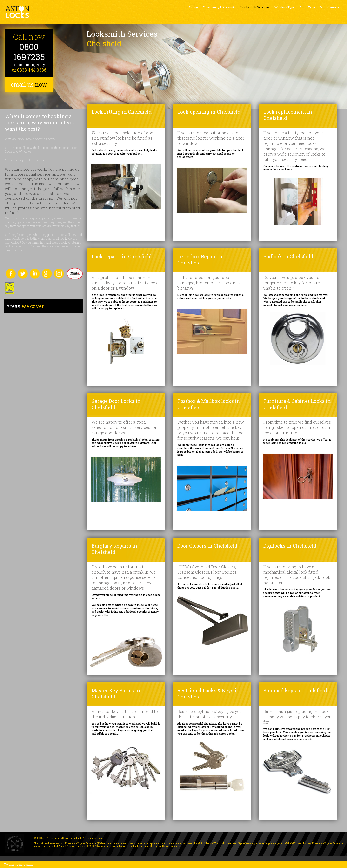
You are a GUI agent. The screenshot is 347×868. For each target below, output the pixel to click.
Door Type (307, 7)
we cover (25, 306)
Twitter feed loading (19, 864)
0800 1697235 (29, 52)
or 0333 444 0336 (29, 70)
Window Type (285, 7)
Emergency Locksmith (219, 7)
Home (194, 7)
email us (29, 84)
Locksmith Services (255, 7)
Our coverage (330, 7)
